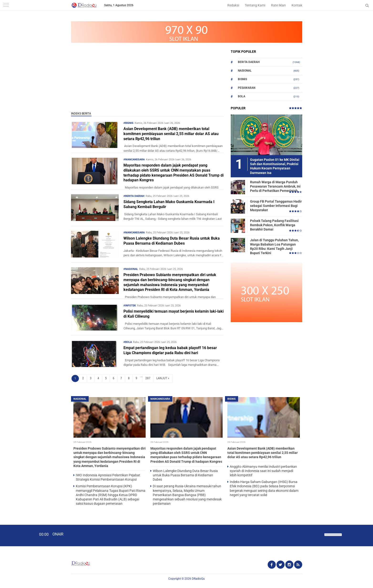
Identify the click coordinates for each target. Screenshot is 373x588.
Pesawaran (247, 88)
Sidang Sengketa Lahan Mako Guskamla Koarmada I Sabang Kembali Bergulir (169, 204)
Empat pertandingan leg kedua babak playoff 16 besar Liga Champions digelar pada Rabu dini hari (170, 350)
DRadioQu (198, 579)
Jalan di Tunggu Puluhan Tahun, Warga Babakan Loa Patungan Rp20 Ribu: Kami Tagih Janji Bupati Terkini (274, 247)
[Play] (15, 535)
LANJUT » (163, 378)
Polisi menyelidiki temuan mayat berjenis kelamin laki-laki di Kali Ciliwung (174, 314)
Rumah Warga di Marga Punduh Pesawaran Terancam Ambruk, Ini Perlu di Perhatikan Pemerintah (275, 186)
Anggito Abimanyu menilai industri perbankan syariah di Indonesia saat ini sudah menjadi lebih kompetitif (263, 471)
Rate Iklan (278, 5)
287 (148, 378)
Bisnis (242, 79)
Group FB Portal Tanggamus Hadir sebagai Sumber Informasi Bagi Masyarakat (276, 206)
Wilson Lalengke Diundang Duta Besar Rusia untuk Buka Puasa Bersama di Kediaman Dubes (172, 241)
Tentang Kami (255, 5)
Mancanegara (160, 399)
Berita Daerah (249, 62)
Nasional (245, 71)
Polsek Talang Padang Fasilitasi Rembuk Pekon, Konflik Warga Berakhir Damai (274, 225)
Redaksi (233, 5)
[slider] (333, 538)
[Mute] (319, 534)
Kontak (297, 5)
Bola (242, 96)
